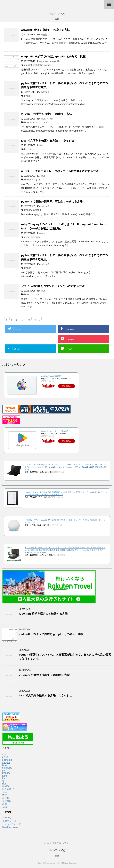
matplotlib (55, 61)
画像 (5, 804)
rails (32, 237)
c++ (4, 754)
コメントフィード (11, 824)
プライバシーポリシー (62, 843)
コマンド (43, 122)
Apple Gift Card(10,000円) (51, 376)
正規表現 (7, 801)
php (4, 770)
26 (29, 320)
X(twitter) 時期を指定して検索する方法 (45, 30)
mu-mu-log (57, 13)
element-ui (8, 760)
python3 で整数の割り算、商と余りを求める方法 (52, 202)
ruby (43, 233)
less (26, 149)
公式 (5, 792)
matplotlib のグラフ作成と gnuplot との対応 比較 (53, 56)
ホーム (46, 843)
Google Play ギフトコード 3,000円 (55, 431)
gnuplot (44, 61)
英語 (5, 807)
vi (48, 119)
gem (26, 237)
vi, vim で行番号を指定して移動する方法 (47, 114)
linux (43, 119)
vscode (6, 786)
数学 (5, 795)
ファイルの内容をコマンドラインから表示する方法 (53, 286)
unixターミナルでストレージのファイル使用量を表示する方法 (60, 171)
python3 (45, 92)
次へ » (37, 320)
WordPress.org (10, 827)
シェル (39, 180)
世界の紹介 (8, 789)
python (48, 65)
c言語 (5, 757)
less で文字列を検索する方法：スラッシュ (48, 141)
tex (4, 778)
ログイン (7, 818)
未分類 (44, 35)
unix (32, 180)
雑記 (57, 856)
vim (51, 119)
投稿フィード (9, 821)
